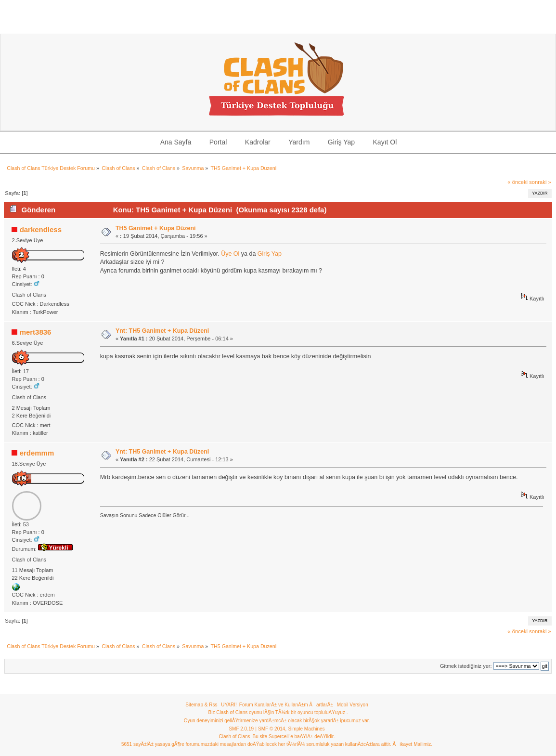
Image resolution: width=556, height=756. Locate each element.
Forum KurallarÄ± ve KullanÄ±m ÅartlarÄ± (286, 705)
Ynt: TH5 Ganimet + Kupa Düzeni (162, 331)
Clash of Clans (235, 736)
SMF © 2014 (272, 729)
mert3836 (36, 332)
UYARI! (229, 705)
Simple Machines (306, 729)
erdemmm (37, 453)
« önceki (517, 182)
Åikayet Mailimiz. (413, 744)
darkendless (41, 229)
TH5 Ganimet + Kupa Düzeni (156, 228)
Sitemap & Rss (201, 705)
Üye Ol (230, 254)
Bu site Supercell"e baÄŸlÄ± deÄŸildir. (294, 736)
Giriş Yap (270, 254)
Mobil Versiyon (353, 705)
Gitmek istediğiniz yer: (466, 666)
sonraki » (540, 182)
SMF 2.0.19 (241, 729)
